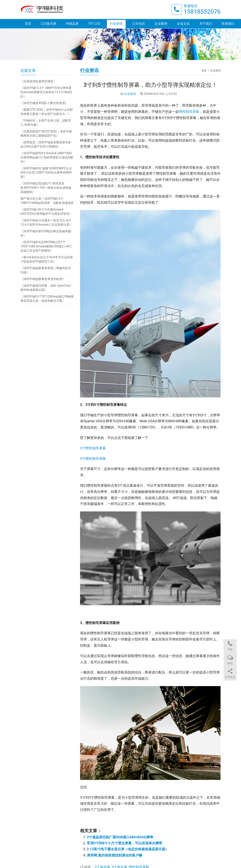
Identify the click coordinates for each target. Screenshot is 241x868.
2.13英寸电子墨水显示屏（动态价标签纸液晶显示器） (128, 849)
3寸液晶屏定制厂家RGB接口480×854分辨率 (120, 837)
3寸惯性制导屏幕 (93, 448)
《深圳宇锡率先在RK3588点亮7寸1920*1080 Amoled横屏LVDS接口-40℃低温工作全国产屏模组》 (46, 246)
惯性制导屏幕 (189, 112)
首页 (28, 24)
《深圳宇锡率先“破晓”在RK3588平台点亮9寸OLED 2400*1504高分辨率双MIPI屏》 (46, 173)
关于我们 (206, 24)
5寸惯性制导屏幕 (93, 459)
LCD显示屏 (49, 24)
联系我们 (228, 24)
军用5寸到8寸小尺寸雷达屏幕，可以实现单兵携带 (125, 843)
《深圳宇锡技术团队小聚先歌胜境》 (44, 103)
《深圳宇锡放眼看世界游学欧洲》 (43, 279)
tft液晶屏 (72, 24)
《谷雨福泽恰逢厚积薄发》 (38, 81)
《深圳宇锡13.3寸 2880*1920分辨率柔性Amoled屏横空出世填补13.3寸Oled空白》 (46, 92)
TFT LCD (94, 24)
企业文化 (183, 24)
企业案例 (161, 24)
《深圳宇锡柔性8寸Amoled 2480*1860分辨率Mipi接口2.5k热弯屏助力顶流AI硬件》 (47, 157)
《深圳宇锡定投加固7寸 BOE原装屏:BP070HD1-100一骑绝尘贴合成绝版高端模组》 (46, 188)
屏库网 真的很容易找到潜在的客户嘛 (115, 855)
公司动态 (139, 24)
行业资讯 (116, 24)
